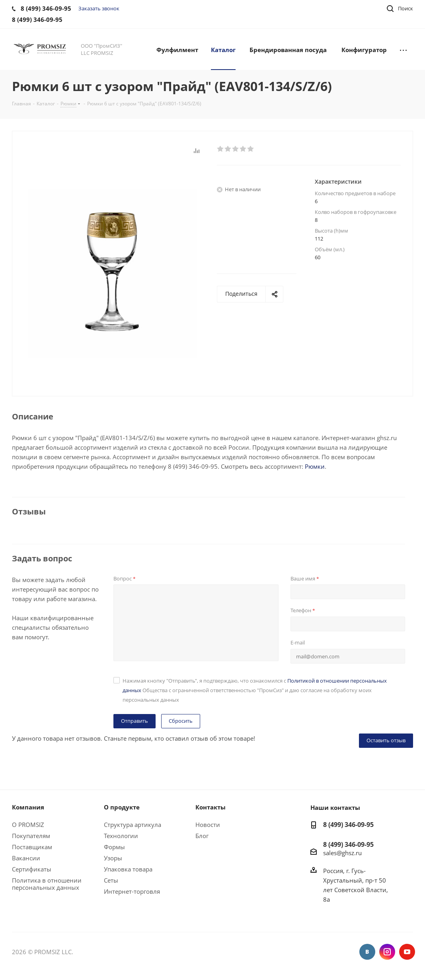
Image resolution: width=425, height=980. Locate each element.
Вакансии (26, 858)
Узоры (113, 858)
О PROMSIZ (28, 825)
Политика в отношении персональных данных (47, 884)
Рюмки (315, 466)
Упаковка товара (128, 869)
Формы (114, 847)
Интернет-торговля (132, 891)
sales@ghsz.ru (342, 852)
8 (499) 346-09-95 (348, 825)
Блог (202, 836)
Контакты (211, 807)
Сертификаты (32, 869)
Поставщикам (32, 847)
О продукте (122, 807)
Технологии (121, 836)
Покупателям (31, 836)
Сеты (111, 880)
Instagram (387, 952)
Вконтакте (367, 952)
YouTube (407, 952)
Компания (28, 807)
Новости (208, 825)
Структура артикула (133, 825)
